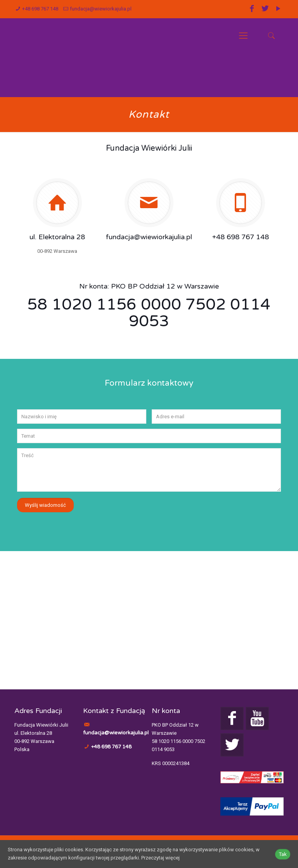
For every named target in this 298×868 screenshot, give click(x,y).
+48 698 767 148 (40, 9)
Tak (283, 854)
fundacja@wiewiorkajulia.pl (101, 9)
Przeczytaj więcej (160, 858)
